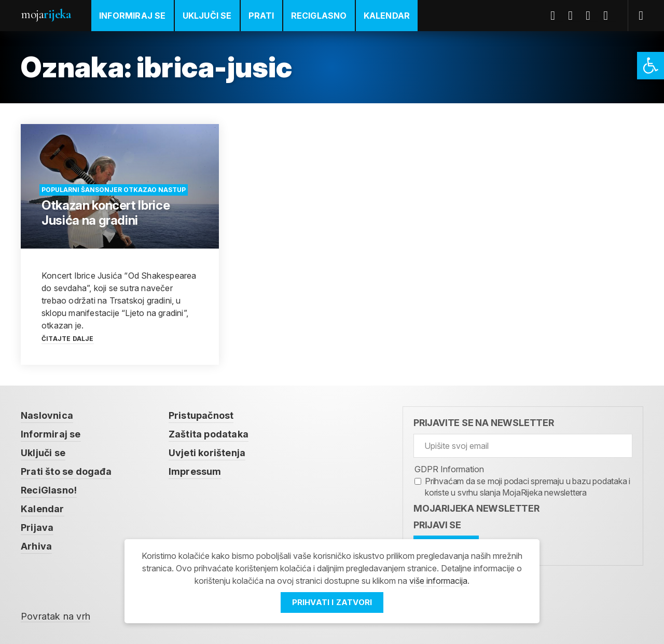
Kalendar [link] (387, 16)
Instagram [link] (610, 16)
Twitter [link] (574, 16)
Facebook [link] (557, 16)
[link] (651, 66)
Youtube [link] (592, 16)
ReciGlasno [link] (319, 16)
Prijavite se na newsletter (484, 423)
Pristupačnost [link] (201, 415)
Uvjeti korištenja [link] (207, 453)
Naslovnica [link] (47, 415)
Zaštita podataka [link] (209, 434)
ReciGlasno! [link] (49, 490)
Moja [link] (46, 14)
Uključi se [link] (207, 16)
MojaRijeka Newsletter (476, 508)
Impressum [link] (195, 471)
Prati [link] (261, 16)
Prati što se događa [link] (66, 471)
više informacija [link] (438, 581)
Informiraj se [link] (133, 16)
